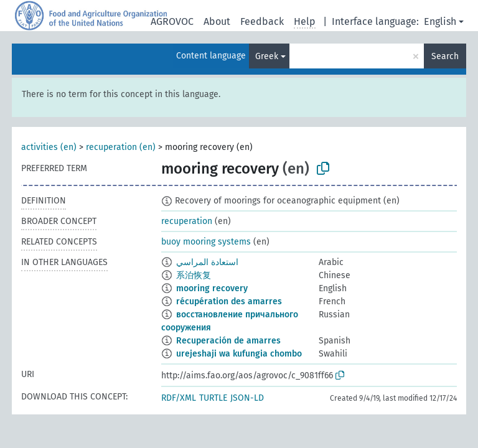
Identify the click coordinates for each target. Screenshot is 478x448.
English (440, 21)
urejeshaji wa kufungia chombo (239, 354)
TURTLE (213, 398)
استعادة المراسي (207, 262)
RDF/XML (179, 398)
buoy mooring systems (206, 242)
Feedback (262, 21)
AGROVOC (172, 21)
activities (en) (49, 147)
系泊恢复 (194, 275)
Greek (267, 56)
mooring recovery (212, 288)
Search (445, 56)
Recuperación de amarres (228, 341)
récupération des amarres (229, 301)
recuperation (187, 221)
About (217, 21)
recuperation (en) (121, 147)
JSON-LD (247, 398)
